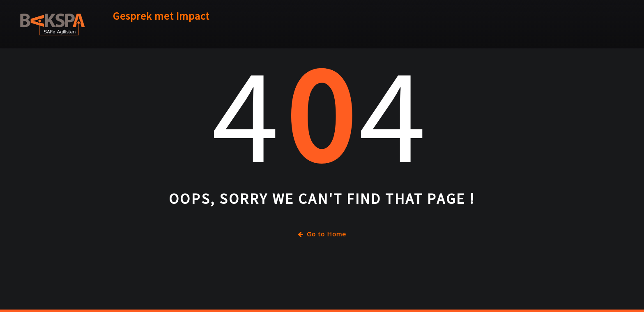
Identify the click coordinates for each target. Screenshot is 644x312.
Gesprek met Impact (161, 16)
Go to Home (322, 234)
